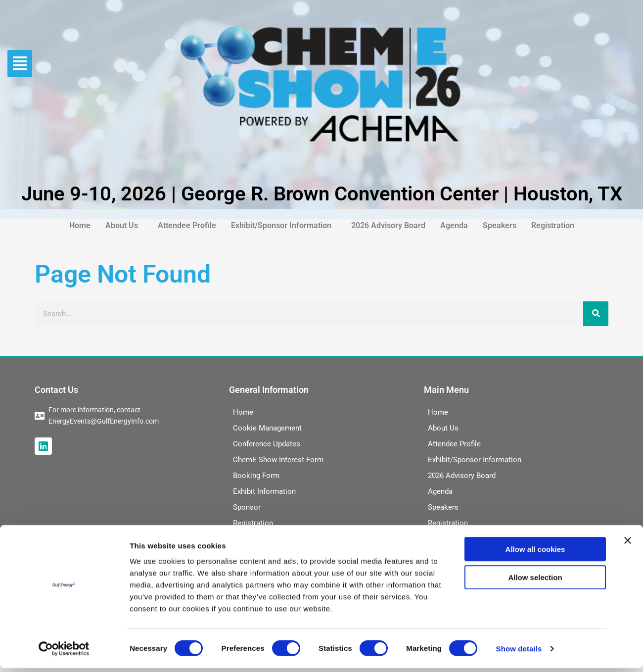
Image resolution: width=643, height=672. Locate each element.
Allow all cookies (535, 553)
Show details (519, 652)
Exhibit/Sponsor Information (281, 225)
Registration (553, 225)
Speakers (500, 225)
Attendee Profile (187, 225)
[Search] (596, 314)
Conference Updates (267, 444)
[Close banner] (628, 544)
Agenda (454, 225)
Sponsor (247, 507)
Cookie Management (267, 428)
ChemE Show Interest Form (278, 460)
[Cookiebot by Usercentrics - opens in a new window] (64, 653)
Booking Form (256, 476)
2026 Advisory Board (388, 225)
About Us (122, 225)
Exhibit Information (264, 491)
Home (80, 225)
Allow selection (535, 581)
